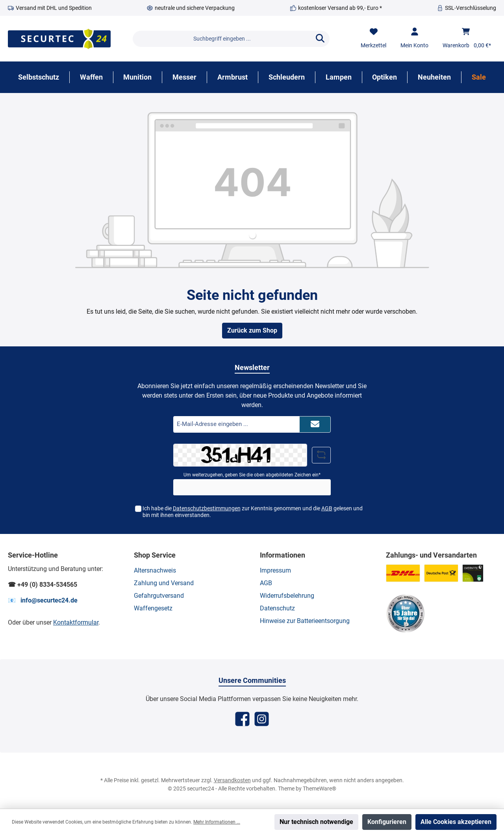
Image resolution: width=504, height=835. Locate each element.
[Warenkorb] (467, 39)
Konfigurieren (387, 822)
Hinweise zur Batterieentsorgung (305, 621)
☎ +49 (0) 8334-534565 (43, 585)
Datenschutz (277, 608)
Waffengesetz (153, 608)
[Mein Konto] (414, 39)
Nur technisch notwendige (316, 822)
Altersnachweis (155, 570)
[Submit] (315, 425)
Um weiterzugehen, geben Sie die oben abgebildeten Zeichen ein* (252, 475)
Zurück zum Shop (252, 330)
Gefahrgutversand (159, 596)
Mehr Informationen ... (217, 822)
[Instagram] (262, 719)
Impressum (275, 570)
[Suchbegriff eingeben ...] (222, 39)
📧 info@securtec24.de (43, 600)
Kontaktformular (76, 622)
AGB (327, 508)
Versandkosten (232, 780)
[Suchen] (320, 39)
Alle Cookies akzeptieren (456, 822)
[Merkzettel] (373, 39)
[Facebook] (242, 719)
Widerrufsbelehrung (287, 596)
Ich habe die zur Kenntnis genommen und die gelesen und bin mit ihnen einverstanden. (253, 512)
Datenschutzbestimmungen (207, 508)
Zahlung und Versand (164, 583)
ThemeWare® (320, 789)
